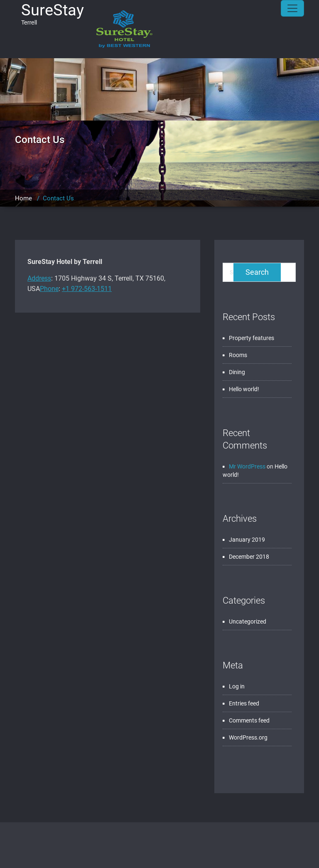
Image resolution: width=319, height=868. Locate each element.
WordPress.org (248, 737)
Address (39, 278)
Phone (49, 289)
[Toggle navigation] (292, 8)
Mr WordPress (247, 466)
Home (23, 198)
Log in (237, 686)
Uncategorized (248, 621)
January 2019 (247, 540)
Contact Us (58, 198)
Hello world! (244, 389)
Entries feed (244, 703)
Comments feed (249, 720)
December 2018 (249, 557)
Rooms (238, 355)
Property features (252, 338)
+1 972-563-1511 (87, 289)
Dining (237, 372)
